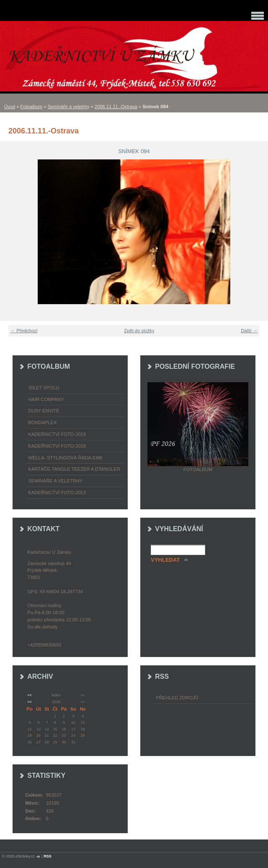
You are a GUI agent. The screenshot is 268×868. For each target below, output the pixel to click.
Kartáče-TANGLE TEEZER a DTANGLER (74, 469)
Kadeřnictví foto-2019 (57, 434)
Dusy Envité (44, 411)
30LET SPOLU (44, 388)
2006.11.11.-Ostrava (116, 107)
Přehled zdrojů (177, 698)
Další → (249, 331)
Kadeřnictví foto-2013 (57, 493)
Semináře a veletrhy (69, 107)
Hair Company (46, 399)
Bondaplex (42, 422)
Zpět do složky (139, 331)
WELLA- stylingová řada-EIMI (65, 458)
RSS (48, 856)
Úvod (10, 107)
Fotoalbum (32, 107)
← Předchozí (24, 331)
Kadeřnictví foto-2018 (57, 446)
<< (29, 695)
